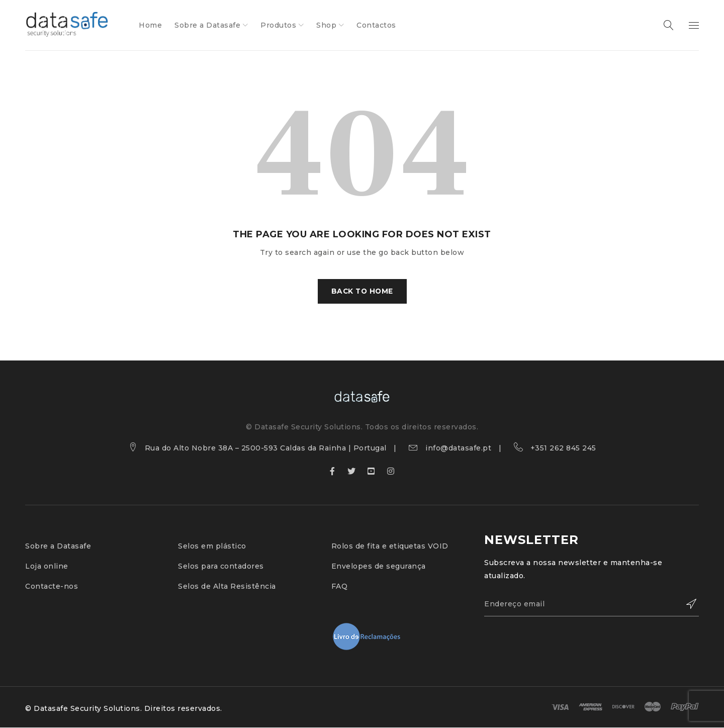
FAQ (340, 587)
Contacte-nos (52, 587)
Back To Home (362, 292)
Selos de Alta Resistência (227, 587)
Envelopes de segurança (379, 567)
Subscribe (686, 605)
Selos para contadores (221, 567)
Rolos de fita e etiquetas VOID (390, 547)
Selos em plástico (212, 547)
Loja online (47, 567)
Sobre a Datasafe (58, 547)
